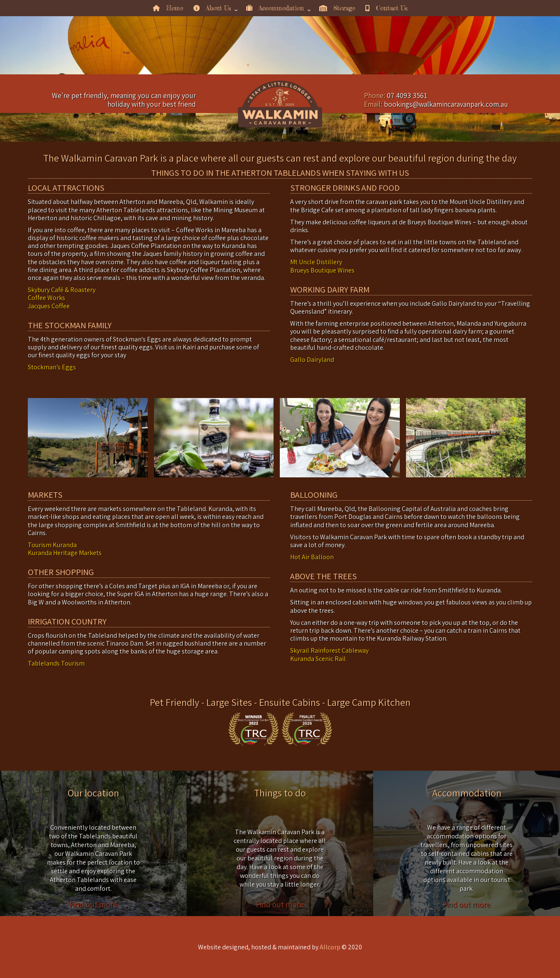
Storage (337, 8)
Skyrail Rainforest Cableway (329, 650)
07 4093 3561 (407, 95)
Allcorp (330, 947)
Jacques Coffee (49, 306)
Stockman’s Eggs (52, 367)
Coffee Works (46, 298)
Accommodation (275, 8)
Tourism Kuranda (52, 545)
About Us (212, 8)
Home (168, 8)
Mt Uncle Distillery (316, 262)
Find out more (93, 904)
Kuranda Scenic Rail (318, 659)
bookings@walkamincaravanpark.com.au (446, 104)
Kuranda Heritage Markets (65, 553)
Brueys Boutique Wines (322, 270)
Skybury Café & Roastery (62, 290)
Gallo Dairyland (312, 360)
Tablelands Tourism (56, 663)
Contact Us (386, 8)
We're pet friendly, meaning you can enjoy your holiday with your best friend (124, 100)
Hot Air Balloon (312, 557)
